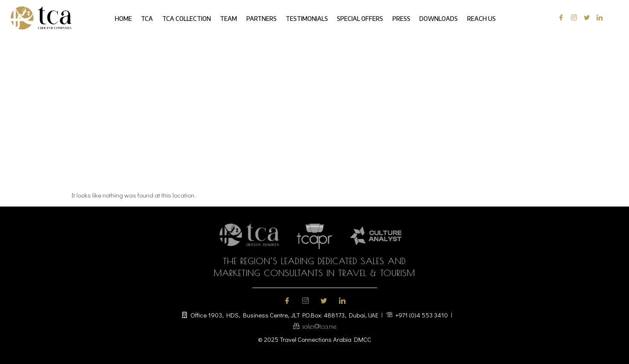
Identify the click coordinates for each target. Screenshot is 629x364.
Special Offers (357, 18)
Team (232, 18)
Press (395, 18)
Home (134, 18)
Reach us (471, 18)
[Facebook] (559, 18)
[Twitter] (585, 18)
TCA (155, 18)
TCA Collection (192, 18)
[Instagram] (572, 18)
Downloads (430, 18)
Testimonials (306, 18)
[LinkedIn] (598, 18)
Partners (262, 18)
